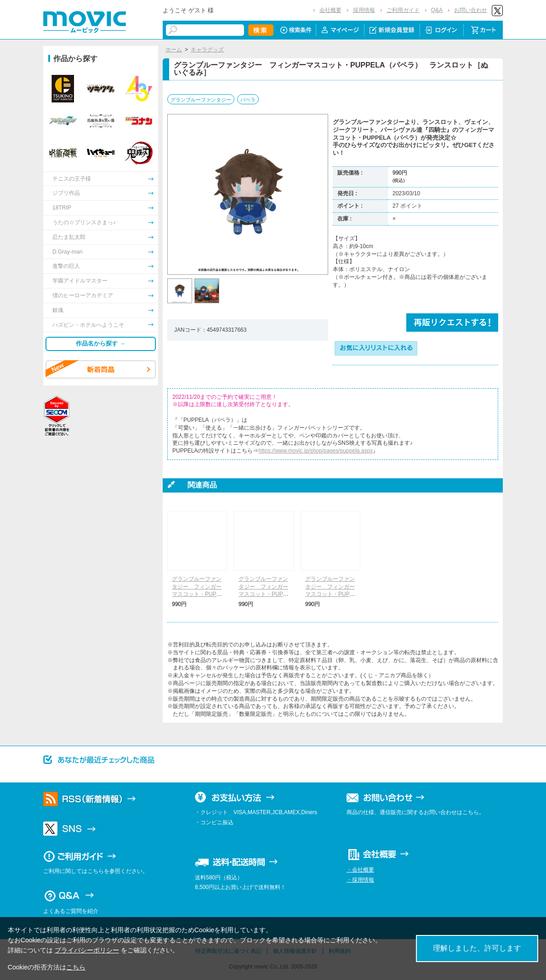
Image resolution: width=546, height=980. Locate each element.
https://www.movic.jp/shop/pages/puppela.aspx (316, 451)
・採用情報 (360, 880)
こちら (76, 967)
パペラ (248, 100)
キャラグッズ (207, 50)
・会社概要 (360, 870)
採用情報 (364, 10)
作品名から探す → (101, 343)
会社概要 (330, 10)
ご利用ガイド (403, 10)
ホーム (174, 50)
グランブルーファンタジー (201, 100)
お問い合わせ (471, 10)
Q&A (437, 10)
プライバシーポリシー (87, 950)
